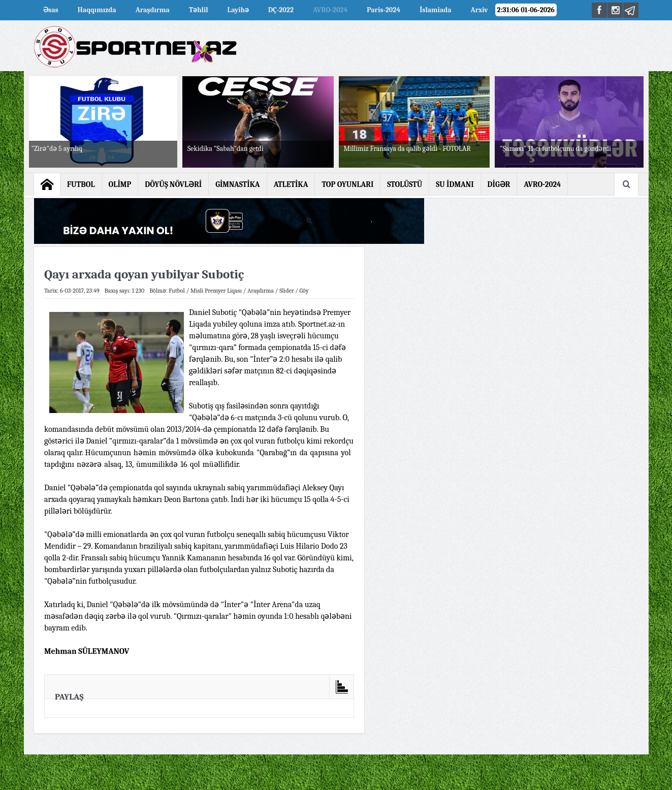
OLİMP (120, 184)
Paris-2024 (383, 10)
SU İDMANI (455, 184)
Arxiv (479, 10)
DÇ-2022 (281, 10)
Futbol (177, 291)
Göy (304, 291)
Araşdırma (153, 10)
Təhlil (199, 10)
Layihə (238, 10)
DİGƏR (499, 184)
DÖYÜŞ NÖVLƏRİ (173, 184)
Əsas (51, 10)
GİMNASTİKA (238, 184)
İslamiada (435, 10)
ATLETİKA (291, 184)
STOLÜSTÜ (405, 184)
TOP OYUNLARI (347, 184)
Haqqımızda (97, 10)
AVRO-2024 (330, 10)
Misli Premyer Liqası (216, 291)
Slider (286, 291)
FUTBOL (81, 184)
